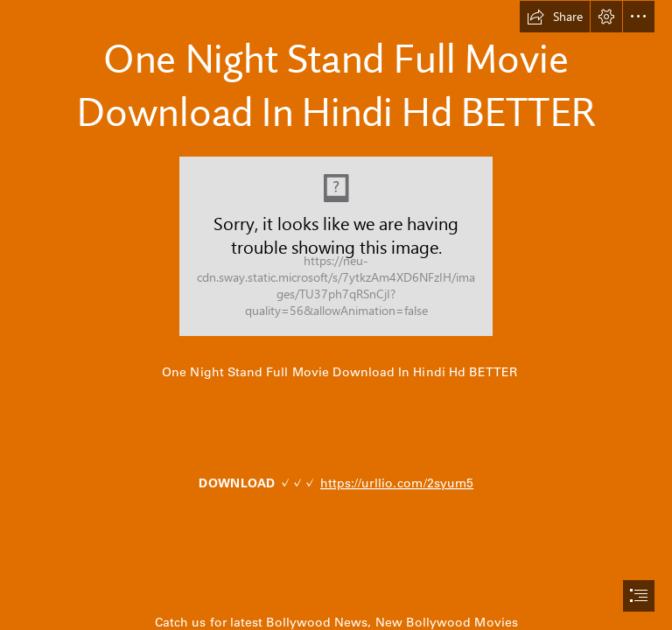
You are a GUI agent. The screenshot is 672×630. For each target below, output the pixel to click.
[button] (555, 17)
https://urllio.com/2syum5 (397, 483)
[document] (336, 315)
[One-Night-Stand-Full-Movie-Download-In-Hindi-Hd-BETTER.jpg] (336, 246)
